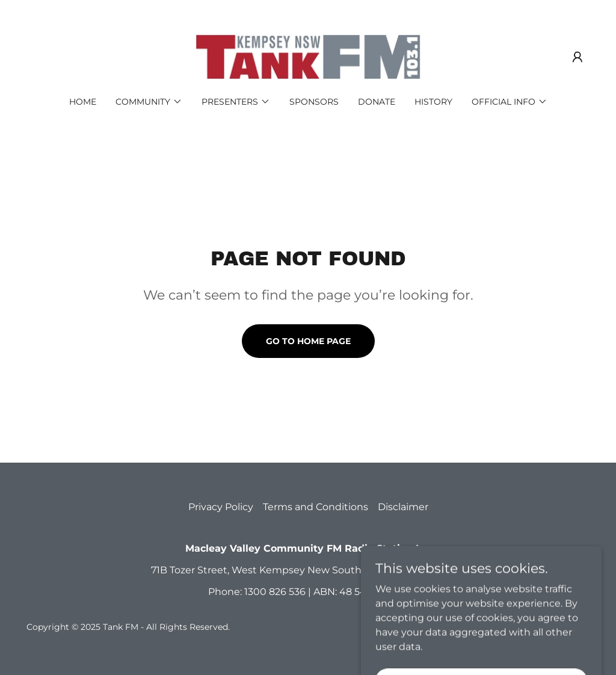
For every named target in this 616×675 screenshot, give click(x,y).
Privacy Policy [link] (221, 507)
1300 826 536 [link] (275, 592)
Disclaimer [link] (403, 507)
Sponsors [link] (314, 102)
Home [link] (83, 102)
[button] (577, 57)
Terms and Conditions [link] (316, 507)
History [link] (433, 102)
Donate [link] (377, 102)
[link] (308, 56)
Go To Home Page (308, 341)
